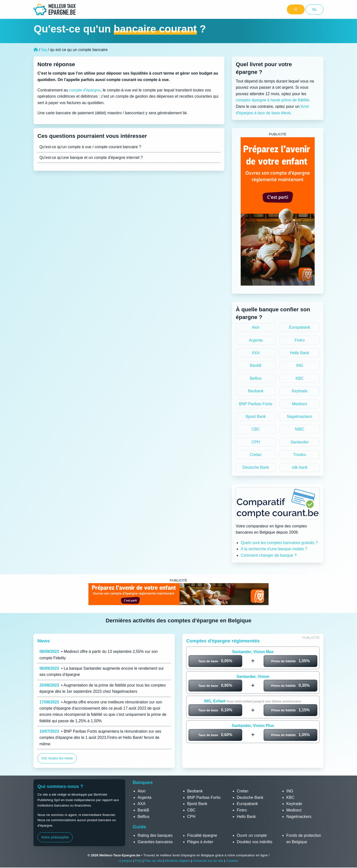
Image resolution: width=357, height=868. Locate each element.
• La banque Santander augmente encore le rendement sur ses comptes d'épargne (102, 672)
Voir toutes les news (57, 760)
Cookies (232, 861)
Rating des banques (155, 836)
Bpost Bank (256, 417)
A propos (125, 861)
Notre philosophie (55, 838)
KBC (300, 379)
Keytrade (299, 391)
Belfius (256, 379)
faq (44, 50)
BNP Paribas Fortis (256, 404)
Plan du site (153, 861)
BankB (256, 366)
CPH (256, 443)
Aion (256, 327)
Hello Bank (300, 353)
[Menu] (296, 10)
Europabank (299, 327)
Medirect (300, 404)
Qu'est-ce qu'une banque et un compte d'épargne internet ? (92, 158)
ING (299, 366)
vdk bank (299, 468)
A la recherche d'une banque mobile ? (274, 550)
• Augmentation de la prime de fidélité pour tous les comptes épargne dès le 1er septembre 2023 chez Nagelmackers (103, 689)
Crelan (256, 455)
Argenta (256, 340)
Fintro (300, 340)
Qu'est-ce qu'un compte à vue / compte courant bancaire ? (91, 147)
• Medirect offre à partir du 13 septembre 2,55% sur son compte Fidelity (99, 655)
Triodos (300, 455)
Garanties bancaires (155, 842)
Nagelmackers (299, 417)
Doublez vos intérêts (255, 842)
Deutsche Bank (256, 468)
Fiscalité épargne (202, 836)
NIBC (299, 430)
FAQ (138, 861)
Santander (300, 443)
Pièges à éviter (200, 842)
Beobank (256, 391)
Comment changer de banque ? (269, 556)
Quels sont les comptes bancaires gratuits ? (279, 543)
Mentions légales (177, 861)
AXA (256, 353)
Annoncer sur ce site (208, 861)
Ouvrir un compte (252, 836)
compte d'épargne (85, 90)
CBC (256, 430)
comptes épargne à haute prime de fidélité (273, 100)
